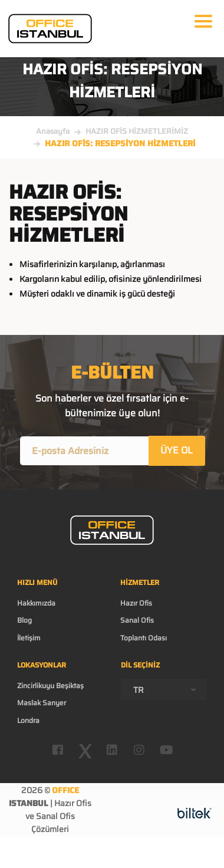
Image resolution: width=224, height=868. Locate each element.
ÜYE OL (177, 450)
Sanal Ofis (137, 620)
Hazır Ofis (136, 603)
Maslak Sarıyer (42, 703)
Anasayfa (53, 131)
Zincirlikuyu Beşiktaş (50, 685)
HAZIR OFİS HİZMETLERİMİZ (137, 131)
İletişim (29, 638)
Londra (28, 720)
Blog (24, 620)
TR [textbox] (139, 690)
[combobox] (164, 690)
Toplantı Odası (144, 638)
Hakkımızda (36, 603)
